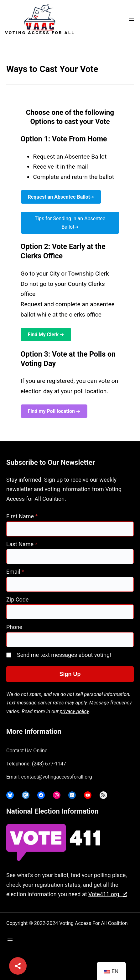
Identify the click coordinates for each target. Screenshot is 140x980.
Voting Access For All (40, 33)
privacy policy (74, 711)
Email (15, 572)
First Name (22, 516)
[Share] (18, 966)
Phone (14, 627)
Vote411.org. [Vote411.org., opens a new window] (108, 894)
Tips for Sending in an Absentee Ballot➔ (70, 223)
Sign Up (70, 674)
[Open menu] (131, 19)
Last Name (22, 544)
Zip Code (17, 599)
